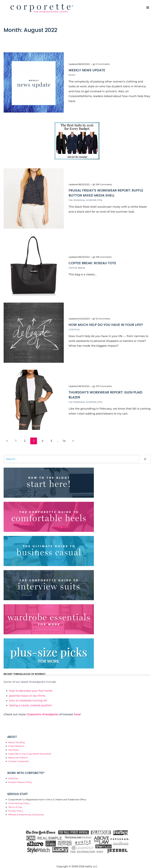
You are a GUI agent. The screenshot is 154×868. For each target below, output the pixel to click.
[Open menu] (148, 7)
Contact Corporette (19, 757)
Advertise (13, 774)
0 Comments (103, 64)
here (77, 710)
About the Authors (18, 753)
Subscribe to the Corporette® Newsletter (30, 749)
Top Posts (13, 746)
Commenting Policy (19, 799)
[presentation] (34, 82)
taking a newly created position (30, 701)
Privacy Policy (16, 806)
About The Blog (17, 738)
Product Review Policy (20, 778)
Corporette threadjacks (42, 710)
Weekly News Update (87, 70)
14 (64, 436)
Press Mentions (16, 742)
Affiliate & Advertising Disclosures (26, 810)
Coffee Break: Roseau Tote (92, 261)
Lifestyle (74, 326)
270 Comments (104, 382)
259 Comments (104, 183)
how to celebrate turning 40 (28, 696)
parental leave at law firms (27, 691)
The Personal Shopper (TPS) (85, 199)
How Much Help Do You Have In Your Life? (106, 322)
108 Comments (104, 255)
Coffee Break (77, 266)
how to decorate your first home (31, 686)
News (72, 74)
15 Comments (103, 316)
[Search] (145, 455)
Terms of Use (15, 803)
